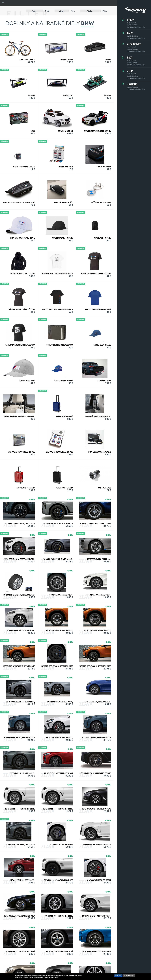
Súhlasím (118, 976)
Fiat (127, 57)
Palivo (101, 11)
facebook (106, 969)
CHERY (128, 20)
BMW (127, 33)
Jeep (128, 71)
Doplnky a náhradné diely (134, 27)
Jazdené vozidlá (130, 25)
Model (44, 11)
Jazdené (130, 84)
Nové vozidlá (129, 23)
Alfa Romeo (132, 44)
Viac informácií (129, 976)
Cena (70, 11)
